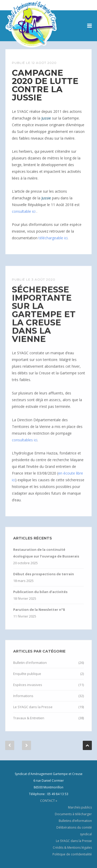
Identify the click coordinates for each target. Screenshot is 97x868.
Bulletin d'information (30, 668)
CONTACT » (49, 801)
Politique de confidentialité (72, 854)
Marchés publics (80, 807)
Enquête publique (27, 679)
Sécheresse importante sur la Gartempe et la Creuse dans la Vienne (44, 319)
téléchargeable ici (53, 238)
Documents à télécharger (73, 814)
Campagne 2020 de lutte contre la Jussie (45, 85)
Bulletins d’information (75, 821)
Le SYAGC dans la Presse (33, 712)
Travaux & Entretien (29, 723)
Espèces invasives (28, 690)
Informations (23, 701)
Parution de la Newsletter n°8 (39, 615)
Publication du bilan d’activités (40, 597)
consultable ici (24, 211)
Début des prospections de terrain (44, 579)
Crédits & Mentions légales (72, 848)
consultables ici (25, 445)
